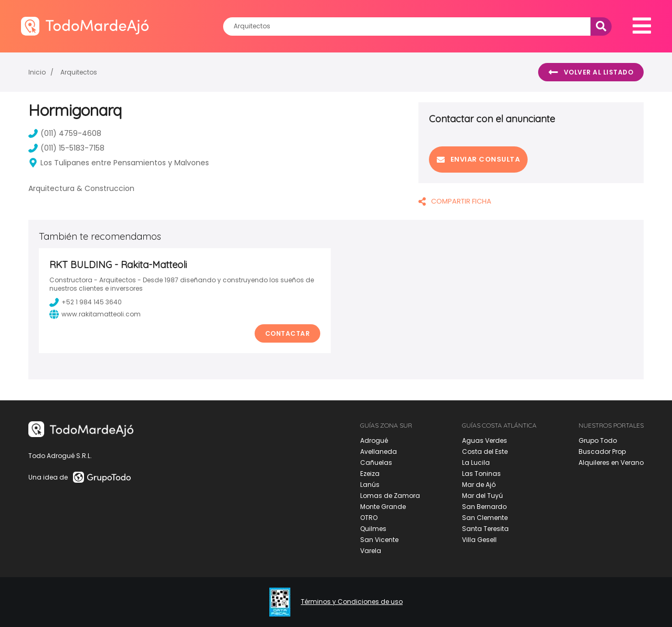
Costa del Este (485, 451)
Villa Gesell (479, 540)
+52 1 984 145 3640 (86, 302)
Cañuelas (376, 463)
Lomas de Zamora (390, 496)
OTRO (369, 518)
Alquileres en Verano (611, 463)
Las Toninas (481, 474)
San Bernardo (484, 507)
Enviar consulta (478, 159)
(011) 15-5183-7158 (66, 148)
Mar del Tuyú (482, 496)
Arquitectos (79, 72)
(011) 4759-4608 (65, 133)
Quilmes (373, 529)
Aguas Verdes (485, 440)
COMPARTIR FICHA (455, 201)
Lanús (370, 485)
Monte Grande (383, 507)
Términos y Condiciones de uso (352, 602)
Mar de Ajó (479, 485)
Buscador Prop (602, 451)
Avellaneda (379, 451)
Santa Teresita (485, 529)
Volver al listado (591, 72)
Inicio (37, 72)
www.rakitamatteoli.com (95, 314)
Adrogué (374, 440)
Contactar (288, 333)
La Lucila (476, 463)
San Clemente (485, 518)
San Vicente (379, 540)
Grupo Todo (598, 440)
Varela (371, 551)
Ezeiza (370, 474)
